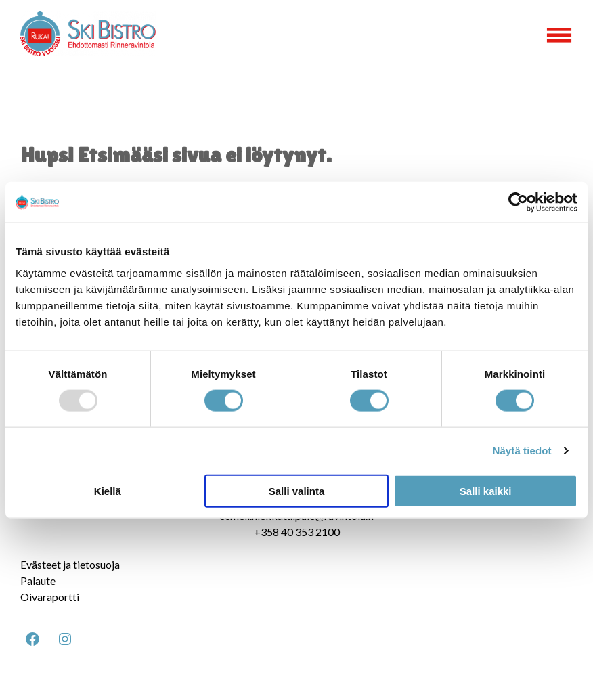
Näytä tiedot (522, 451)
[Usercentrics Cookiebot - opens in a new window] (518, 202)
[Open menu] (559, 35)
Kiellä (108, 490)
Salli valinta (297, 490)
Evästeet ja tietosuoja (70, 564)
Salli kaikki (486, 490)
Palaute (38, 581)
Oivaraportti (50, 597)
